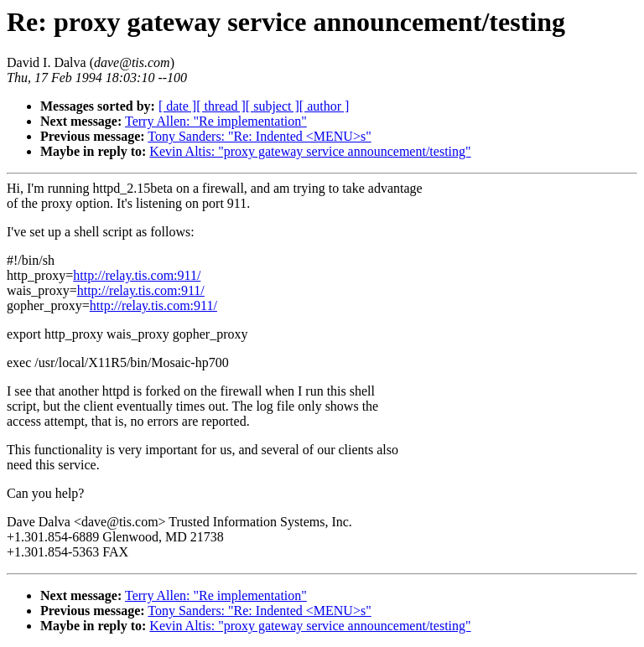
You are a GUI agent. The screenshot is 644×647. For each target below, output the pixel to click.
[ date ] (177, 106)
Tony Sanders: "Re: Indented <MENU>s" (259, 136)
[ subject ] (273, 106)
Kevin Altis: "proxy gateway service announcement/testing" (310, 151)
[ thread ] (221, 106)
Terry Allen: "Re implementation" (216, 121)
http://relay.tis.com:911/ (137, 275)
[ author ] (325, 106)
